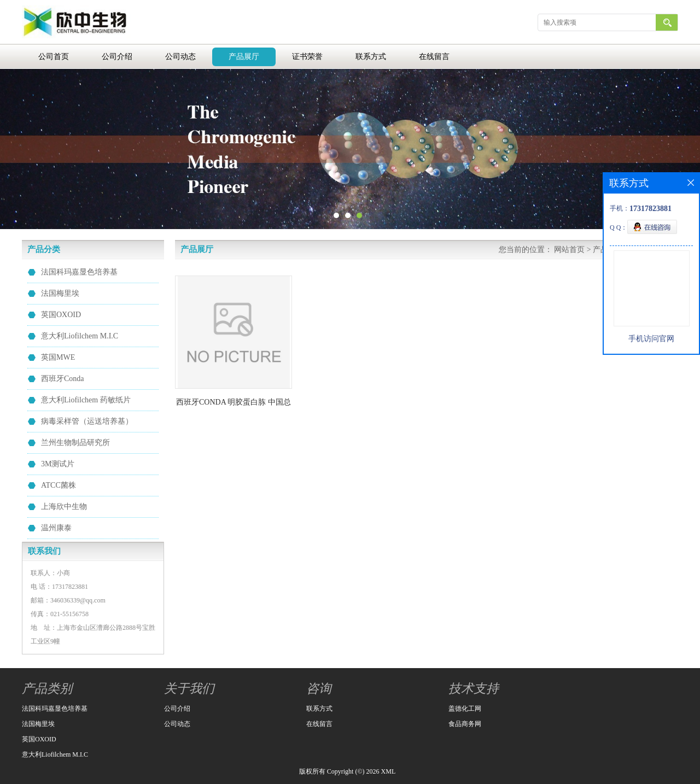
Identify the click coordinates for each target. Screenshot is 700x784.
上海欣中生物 (64, 507)
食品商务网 (465, 724)
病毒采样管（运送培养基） (87, 421)
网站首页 (569, 250)
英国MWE (58, 357)
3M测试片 (58, 464)
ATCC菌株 (59, 485)
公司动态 (180, 57)
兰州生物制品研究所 (75, 443)
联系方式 (371, 57)
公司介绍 (117, 57)
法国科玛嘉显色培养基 (79, 272)
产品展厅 (244, 57)
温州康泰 (56, 528)
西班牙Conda (63, 379)
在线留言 (434, 57)
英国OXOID (61, 315)
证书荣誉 (307, 57)
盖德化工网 (465, 709)
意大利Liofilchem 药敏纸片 (86, 400)
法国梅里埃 (60, 293)
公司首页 (54, 57)
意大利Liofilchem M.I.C (80, 336)
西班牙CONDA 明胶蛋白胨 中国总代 (234, 404)
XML (389, 771)
